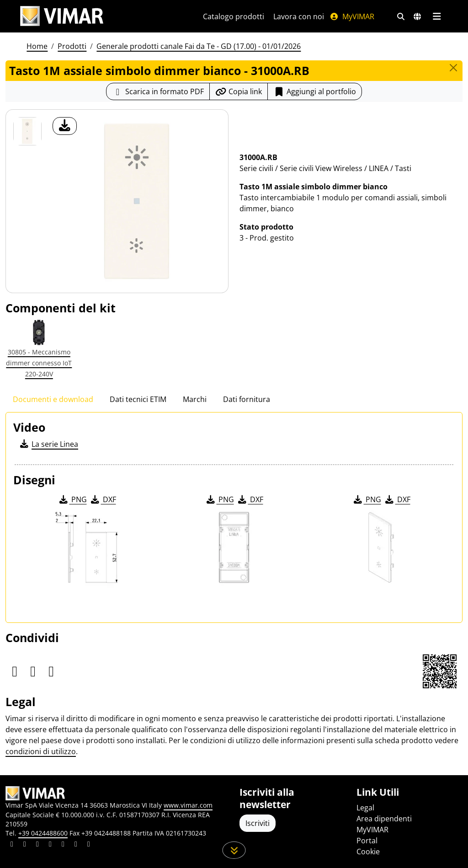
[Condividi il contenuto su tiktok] (89, 845)
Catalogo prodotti (234, 16)
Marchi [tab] (195, 399)
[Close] (453, 68)
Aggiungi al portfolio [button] (315, 91)
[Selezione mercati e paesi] (417, 16)
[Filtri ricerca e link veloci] (401, 16)
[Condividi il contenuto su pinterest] (37, 845)
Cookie (368, 852)
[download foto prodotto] (65, 126)
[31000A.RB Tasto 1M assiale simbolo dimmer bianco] (27, 131)
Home (37, 46)
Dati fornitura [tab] (247, 399)
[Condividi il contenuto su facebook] (25, 845)
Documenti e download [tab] (53, 399)
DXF (103, 499)
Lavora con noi (299, 16)
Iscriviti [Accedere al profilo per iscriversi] (258, 823)
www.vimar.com (188, 805)
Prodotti (72, 46)
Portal (367, 841)
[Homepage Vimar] (62, 16)
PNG (72, 499)
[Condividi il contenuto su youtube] (63, 845)
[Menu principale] (437, 16)
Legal (365, 808)
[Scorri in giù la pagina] (234, 850)
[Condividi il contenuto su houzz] (76, 845)
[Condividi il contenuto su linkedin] (12, 845)
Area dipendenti (384, 819)
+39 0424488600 (43, 833)
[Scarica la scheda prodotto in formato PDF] (158, 91)
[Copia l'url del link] (239, 91)
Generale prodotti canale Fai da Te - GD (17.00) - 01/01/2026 (199, 46)
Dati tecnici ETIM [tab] (138, 399)
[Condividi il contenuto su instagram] (50, 845)
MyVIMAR (352, 16)
